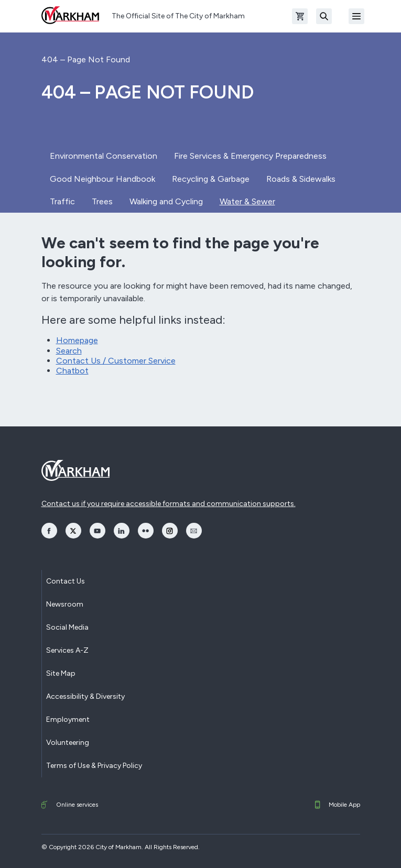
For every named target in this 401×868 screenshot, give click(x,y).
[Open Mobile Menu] (356, 16)
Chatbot (72, 371)
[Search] (324, 16)
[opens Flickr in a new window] (146, 531)
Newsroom (65, 604)
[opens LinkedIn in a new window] (122, 531)
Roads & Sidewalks (301, 179)
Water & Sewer (247, 201)
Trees (102, 201)
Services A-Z (67, 650)
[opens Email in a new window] (194, 531)
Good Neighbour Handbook (102, 179)
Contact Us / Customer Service (116, 361)
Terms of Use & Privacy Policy (94, 766)
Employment (68, 719)
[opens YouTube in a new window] (97, 531)
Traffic (62, 201)
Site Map (61, 673)
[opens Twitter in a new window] (73, 531)
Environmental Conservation (104, 156)
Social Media (67, 627)
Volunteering (68, 743)
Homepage (77, 340)
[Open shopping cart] (300, 16)
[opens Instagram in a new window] (170, 531)
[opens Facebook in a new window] (49, 531)
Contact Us (66, 581)
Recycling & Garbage (211, 179)
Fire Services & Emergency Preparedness (250, 156)
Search (69, 351)
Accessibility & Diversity (85, 696)
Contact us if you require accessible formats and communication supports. (169, 504)
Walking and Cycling (166, 201)
